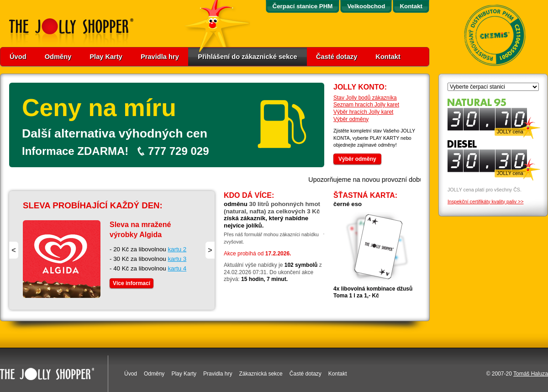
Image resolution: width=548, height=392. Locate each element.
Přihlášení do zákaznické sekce (248, 57)
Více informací (132, 283)
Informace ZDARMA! (75, 151)
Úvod (18, 57)
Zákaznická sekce (261, 374)
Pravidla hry (160, 57)
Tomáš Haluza (531, 374)
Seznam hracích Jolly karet (366, 105)
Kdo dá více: (249, 195)
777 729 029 (178, 151)
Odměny (58, 57)
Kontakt (388, 57)
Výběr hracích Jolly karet (363, 112)
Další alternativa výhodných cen (115, 133)
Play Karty (106, 57)
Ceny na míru (99, 108)
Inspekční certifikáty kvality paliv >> (485, 201)
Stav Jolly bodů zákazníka (365, 98)
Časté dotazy (337, 57)
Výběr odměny (351, 119)
